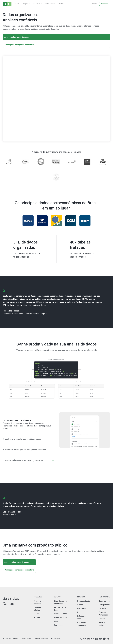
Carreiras (102, 609)
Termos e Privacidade (103, 614)
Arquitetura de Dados (60, 609)
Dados (17, 4)
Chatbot (57, 621)
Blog (79, 612)
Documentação (84, 601)
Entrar (94, 4)
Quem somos (104, 601)
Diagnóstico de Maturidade (60, 602)
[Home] (7, 4)
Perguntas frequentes (82, 624)
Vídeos (80, 605)
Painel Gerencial (61, 618)
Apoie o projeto (102, 624)
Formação (58, 625)
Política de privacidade (41, 639)
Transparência (105, 605)
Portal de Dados (61, 614)
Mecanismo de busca (39, 602)
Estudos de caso (82, 617)
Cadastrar (105, 4)
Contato (61, 4)
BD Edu (37, 618)
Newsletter (82, 609)
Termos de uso (26, 639)
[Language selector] (56, 639)
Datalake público (38, 609)
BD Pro (37, 614)
